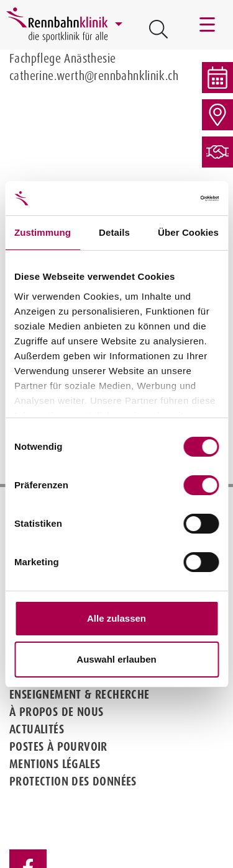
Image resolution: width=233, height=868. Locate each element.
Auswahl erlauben (116, 659)
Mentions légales (55, 764)
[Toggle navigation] (208, 25)
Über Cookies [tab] (188, 232)
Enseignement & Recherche (80, 694)
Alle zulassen (116, 618)
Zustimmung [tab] (43, 232)
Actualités (37, 729)
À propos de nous (56, 712)
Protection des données (73, 781)
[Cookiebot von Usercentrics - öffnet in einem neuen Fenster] (166, 199)
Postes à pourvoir (58, 746)
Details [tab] (114, 232)
